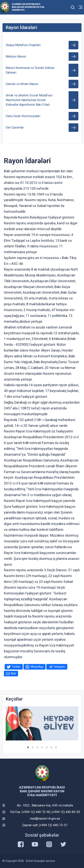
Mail (13, 673)
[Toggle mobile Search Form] (73, 7)
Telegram (59, 667)
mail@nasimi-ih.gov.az (45, 819)
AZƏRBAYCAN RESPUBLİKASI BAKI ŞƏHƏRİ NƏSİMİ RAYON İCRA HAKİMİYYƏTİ (28, 7)
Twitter (16, 667)
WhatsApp (37, 667)
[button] (28, 747)
